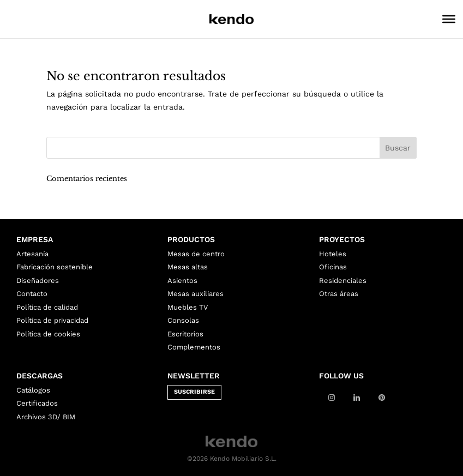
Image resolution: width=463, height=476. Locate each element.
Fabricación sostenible (55, 267)
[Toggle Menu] (449, 19)
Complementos (194, 347)
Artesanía (32, 254)
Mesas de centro (196, 254)
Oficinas (333, 267)
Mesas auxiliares (196, 294)
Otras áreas (339, 294)
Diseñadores (38, 281)
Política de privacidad (52, 320)
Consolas (183, 320)
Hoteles (333, 254)
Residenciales (343, 281)
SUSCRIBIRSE (194, 392)
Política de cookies (48, 334)
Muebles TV (188, 307)
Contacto (32, 294)
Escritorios (185, 334)
